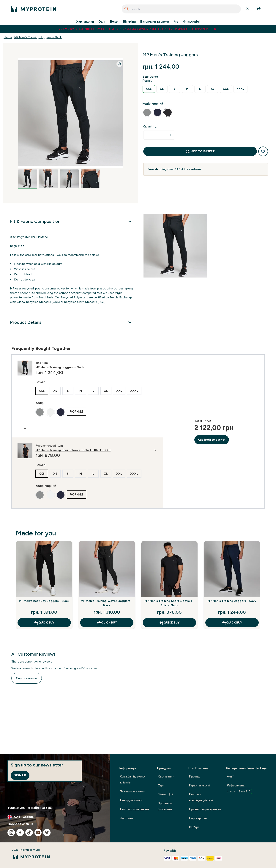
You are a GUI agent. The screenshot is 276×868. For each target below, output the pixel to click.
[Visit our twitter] (47, 833)
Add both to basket (212, 440)
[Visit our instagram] (11, 833)
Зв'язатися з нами (132, 791)
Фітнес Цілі (165, 794)
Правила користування (205, 809)
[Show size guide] (151, 77)
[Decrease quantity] (148, 135)
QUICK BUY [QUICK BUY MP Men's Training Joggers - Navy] (232, 623)
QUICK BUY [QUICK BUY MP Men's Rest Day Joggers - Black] (44, 623)
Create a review (27, 678)
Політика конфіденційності (201, 797)
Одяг (102, 22)
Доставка (126, 818)
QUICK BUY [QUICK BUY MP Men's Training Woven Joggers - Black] (107, 623)
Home (8, 37)
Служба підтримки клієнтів (133, 779)
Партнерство (198, 818)
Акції (230, 776)
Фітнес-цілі (191, 22)
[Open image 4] (90, 179)
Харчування (85, 22)
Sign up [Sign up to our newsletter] (20, 775)
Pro (176, 22)
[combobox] (181, 9)
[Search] (127, 9)
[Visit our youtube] (38, 833)
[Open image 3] (69, 179)
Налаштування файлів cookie (30, 808)
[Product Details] (72, 322)
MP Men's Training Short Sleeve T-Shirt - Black (169, 603)
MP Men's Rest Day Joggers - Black (44, 601)
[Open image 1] (28, 179)
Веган (114, 22)
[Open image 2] (48, 179)
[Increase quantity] (171, 135)
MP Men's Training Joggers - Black (38, 37)
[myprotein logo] (34, 9)
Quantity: (150, 126)
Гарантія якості (199, 785)
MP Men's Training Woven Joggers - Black (107, 603)
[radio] (149, 89)
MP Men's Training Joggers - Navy (232, 601)
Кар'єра (194, 827)
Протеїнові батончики (165, 806)
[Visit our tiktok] (29, 833)
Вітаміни (129, 22)
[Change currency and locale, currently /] (55, 817)
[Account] (248, 9)
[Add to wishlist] (263, 151)
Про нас (195, 776)
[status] (159, 135)
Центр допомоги (131, 800)
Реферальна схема (239, 789)
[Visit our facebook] (20, 833)
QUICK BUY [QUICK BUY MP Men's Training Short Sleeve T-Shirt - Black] (169, 623)
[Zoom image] (119, 64)
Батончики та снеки (155, 22)
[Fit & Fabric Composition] (72, 221)
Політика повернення (135, 809)
